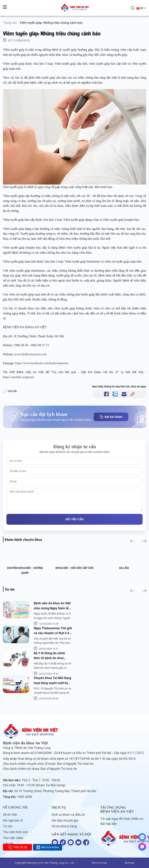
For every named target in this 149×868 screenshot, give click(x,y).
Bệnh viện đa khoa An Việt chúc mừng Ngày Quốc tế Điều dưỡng (52, 606)
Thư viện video (13, 838)
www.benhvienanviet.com (31, 354)
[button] (132, 541)
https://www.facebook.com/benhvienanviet (42, 363)
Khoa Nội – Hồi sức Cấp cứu (74, 568)
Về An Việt (10, 815)
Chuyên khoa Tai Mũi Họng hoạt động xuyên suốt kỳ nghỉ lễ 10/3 (52, 681)
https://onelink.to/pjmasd (19, 377)
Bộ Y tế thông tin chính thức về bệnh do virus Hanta (49, 656)
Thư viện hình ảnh (15, 832)
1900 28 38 (18, 847)
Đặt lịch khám (111, 417)
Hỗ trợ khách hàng (64, 826)
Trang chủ (10, 23)
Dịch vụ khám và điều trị (68, 815)
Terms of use (99, 863)
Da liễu (124, 568)
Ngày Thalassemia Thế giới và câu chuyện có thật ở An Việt (53, 631)
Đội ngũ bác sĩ (13, 820)
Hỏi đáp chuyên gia (65, 820)
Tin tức (8, 826)
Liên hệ (8, 844)
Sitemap (129, 863)
